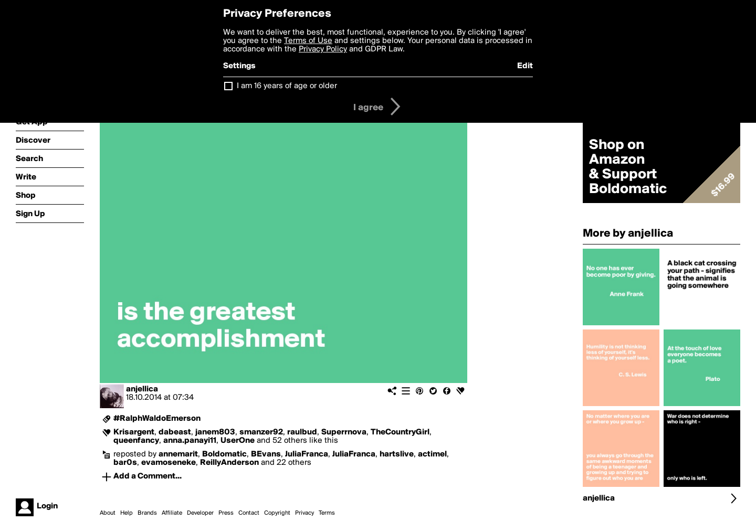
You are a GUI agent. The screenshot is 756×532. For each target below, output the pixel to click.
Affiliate (172, 513)
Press (226, 513)
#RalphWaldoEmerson (157, 419)
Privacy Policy (323, 49)
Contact (249, 513)
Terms (327, 513)
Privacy (304, 513)
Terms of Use (308, 41)
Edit (525, 66)
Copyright (277, 513)
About (108, 513)
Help (127, 513)
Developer (200, 513)
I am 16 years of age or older (287, 86)
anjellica (142, 389)
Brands (147, 513)
